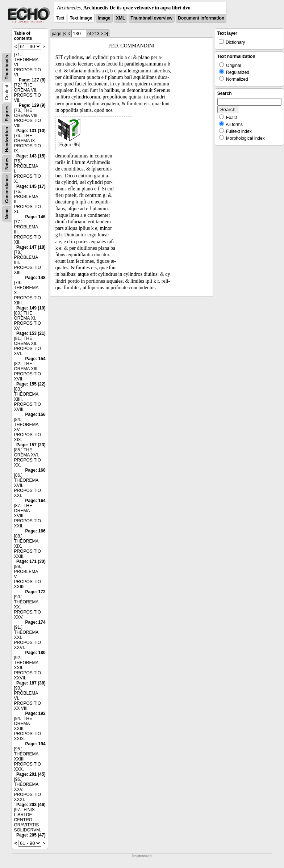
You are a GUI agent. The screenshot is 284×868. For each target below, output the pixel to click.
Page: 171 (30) (31, 561)
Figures (7, 113)
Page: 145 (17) (31, 186)
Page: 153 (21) (31, 333)
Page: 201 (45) (31, 774)
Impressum (142, 856)
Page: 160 (35, 470)
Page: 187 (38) (31, 683)
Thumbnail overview (152, 18)
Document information (201, 18)
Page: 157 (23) (31, 445)
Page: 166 (35, 531)
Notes (7, 163)
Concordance (7, 189)
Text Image (81, 18)
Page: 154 (35, 359)
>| (106, 34)
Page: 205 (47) (31, 835)
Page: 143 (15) (31, 156)
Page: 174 (35, 622)
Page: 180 (35, 653)
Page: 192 (35, 713)
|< (64, 34)
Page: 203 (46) (31, 805)
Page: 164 (35, 501)
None (7, 214)
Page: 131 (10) (31, 131)
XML (120, 18)
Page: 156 (35, 414)
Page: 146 (35, 217)
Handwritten (7, 140)
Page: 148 (35, 278)
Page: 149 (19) (31, 308)
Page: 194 (35, 744)
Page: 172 (35, 592)
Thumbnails (7, 67)
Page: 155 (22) (31, 384)
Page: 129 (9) (32, 105)
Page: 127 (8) (32, 80)
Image (104, 18)
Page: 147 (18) (31, 247)
